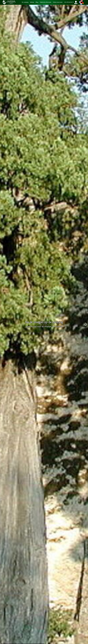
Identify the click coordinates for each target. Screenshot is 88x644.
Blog (37, 2)
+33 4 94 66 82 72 (69, 2)
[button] (86, 324)
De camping (25, 2)
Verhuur (32, 2)
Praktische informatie (46, 2)
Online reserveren (58, 2)
